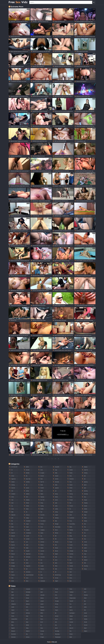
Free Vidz (18, 2)
